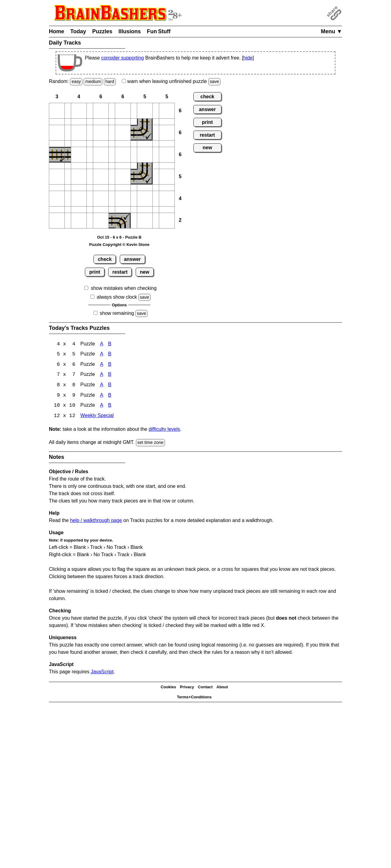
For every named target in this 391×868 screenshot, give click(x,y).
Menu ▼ (331, 31)
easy (76, 81)
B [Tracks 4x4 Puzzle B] (110, 344)
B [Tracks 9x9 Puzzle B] (110, 396)
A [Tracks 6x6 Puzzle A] (101, 365)
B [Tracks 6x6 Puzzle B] (110, 365)
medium (93, 81)
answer (132, 259)
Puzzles (102, 31)
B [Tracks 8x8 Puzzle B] (110, 386)
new (145, 272)
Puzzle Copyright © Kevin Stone (119, 245)
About (222, 688)
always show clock (117, 297)
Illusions (130, 31)
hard (110, 81)
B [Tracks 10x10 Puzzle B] (110, 407)
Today (78, 31)
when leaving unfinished (171, 81)
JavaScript (102, 673)
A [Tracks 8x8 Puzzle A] (101, 386)
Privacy (187, 688)
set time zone (151, 444)
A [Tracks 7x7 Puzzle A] (101, 375)
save (214, 81)
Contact (205, 688)
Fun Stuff (159, 31)
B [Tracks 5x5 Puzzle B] (110, 355)
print (95, 272)
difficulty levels (164, 430)
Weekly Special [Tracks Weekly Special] (97, 417)
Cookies (168, 688)
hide (248, 58)
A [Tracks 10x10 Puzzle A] (101, 407)
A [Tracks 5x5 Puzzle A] (101, 355)
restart (120, 272)
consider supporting (122, 58)
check (105, 259)
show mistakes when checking (124, 288)
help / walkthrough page (96, 521)
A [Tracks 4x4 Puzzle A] (101, 344)
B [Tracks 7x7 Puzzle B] (110, 375)
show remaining (117, 313)
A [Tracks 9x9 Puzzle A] (101, 396)
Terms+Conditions (194, 698)
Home (57, 31)
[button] (57, 111)
